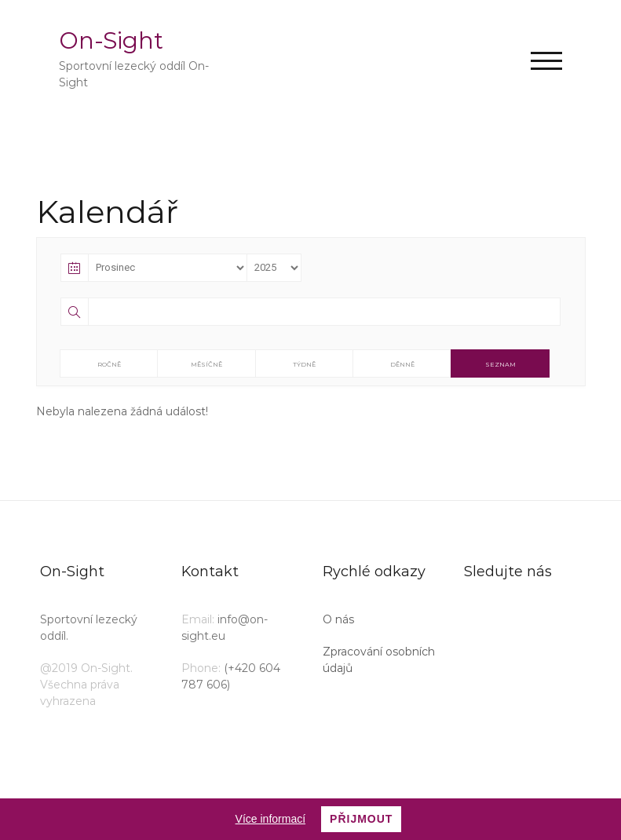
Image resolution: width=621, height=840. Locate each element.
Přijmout (361, 819)
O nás (338, 619)
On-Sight (111, 40)
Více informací (270, 819)
